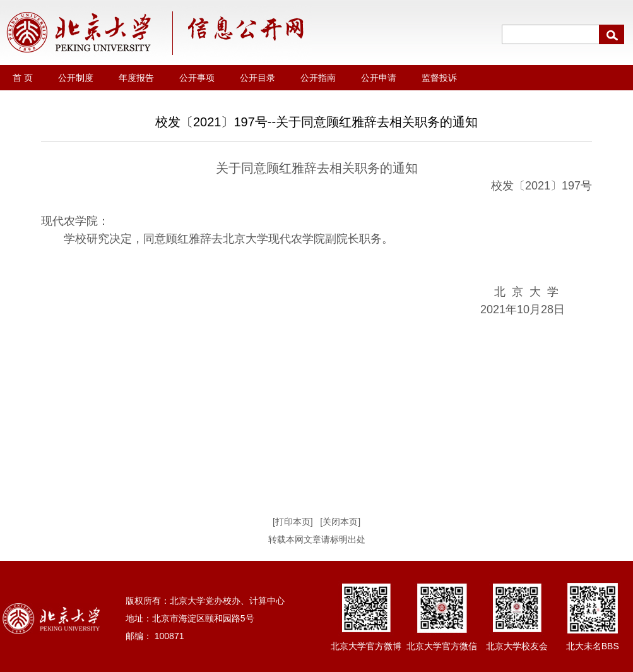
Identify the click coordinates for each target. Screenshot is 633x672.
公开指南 (318, 78)
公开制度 (76, 78)
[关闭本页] (340, 522)
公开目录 (257, 78)
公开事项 (197, 78)
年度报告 (136, 78)
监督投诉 (439, 78)
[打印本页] (293, 522)
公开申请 (379, 78)
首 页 (23, 78)
